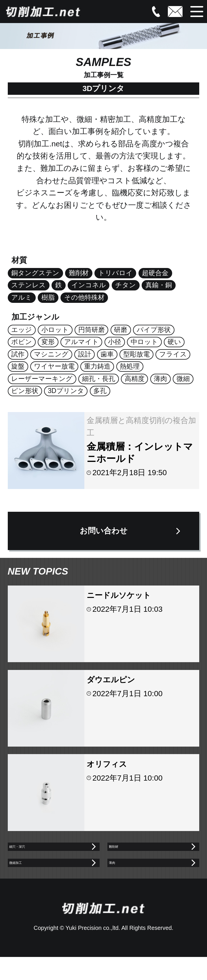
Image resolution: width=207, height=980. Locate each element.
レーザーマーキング (42, 379)
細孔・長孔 (99, 379)
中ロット (144, 342)
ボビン (22, 342)
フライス (173, 354)
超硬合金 (155, 273)
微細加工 (27, 880)
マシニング (51, 354)
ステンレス (29, 285)
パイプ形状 (154, 330)
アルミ (22, 297)
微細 (183, 379)
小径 (115, 342)
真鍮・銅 (159, 285)
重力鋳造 (97, 366)
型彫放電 (136, 354)
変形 (48, 342)
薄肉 (160, 379)
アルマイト (81, 342)
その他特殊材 (84, 297)
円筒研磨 (92, 330)
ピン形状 (25, 391)
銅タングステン (35, 273)
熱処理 (130, 366)
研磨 (121, 330)
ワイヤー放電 (54, 366)
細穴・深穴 (31, 852)
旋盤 (18, 366)
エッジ (22, 330)
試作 (18, 354)
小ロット (55, 330)
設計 (85, 354)
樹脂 (48, 297)
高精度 (135, 379)
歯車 (107, 354)
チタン (126, 285)
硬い (174, 342)
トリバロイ (115, 273)
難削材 (79, 273)
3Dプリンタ (66, 391)
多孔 (100, 391)
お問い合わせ (104, 531)
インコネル (89, 285)
